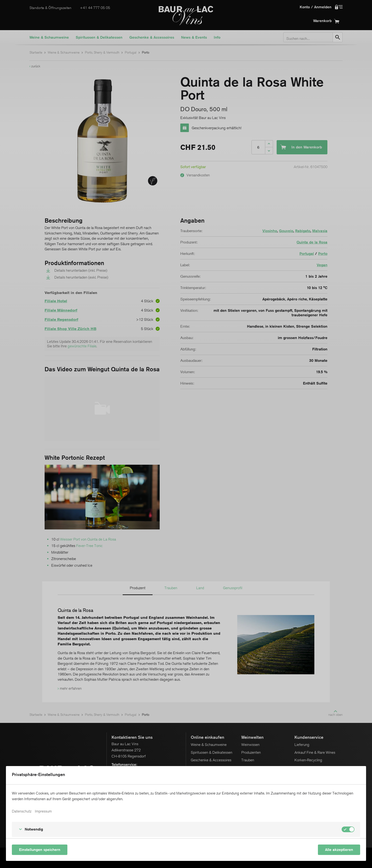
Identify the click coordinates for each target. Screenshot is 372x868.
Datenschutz (22, 811)
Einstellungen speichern (40, 850)
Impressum (43, 811)
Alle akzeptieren (339, 850)
